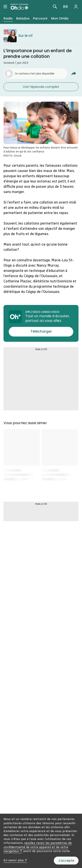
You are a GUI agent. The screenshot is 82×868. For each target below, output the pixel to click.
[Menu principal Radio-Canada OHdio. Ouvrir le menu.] (5, 7)
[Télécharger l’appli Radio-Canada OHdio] (41, 332)
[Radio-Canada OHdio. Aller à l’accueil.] (20, 7)
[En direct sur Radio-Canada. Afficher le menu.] (65, 7)
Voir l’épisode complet (41, 87)
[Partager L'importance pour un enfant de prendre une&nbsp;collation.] (74, 74)
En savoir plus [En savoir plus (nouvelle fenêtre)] (15, 860)
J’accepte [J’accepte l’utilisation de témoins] (66, 861)
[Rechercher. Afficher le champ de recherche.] (55, 7)
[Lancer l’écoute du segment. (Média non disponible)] (35, 74)
